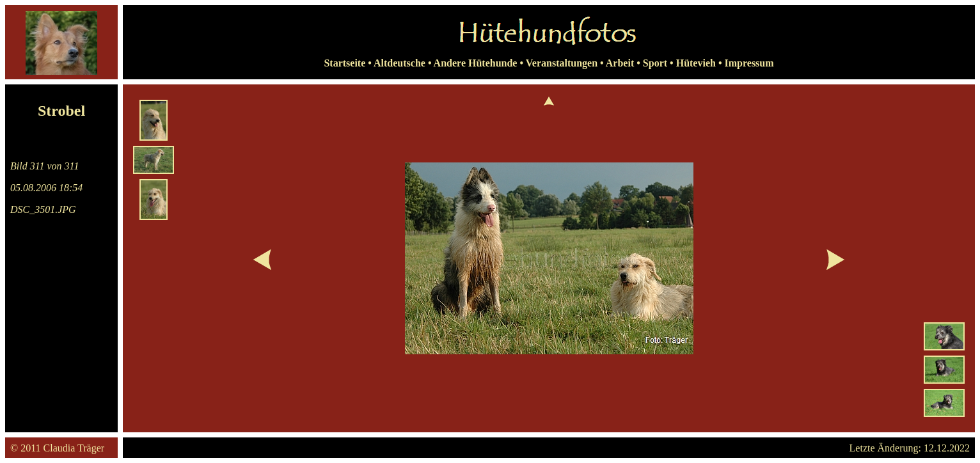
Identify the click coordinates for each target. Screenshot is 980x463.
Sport (655, 63)
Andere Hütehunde (476, 63)
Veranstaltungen (562, 63)
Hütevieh (696, 63)
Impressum (749, 63)
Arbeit (620, 63)
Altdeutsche (399, 63)
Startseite (344, 63)
